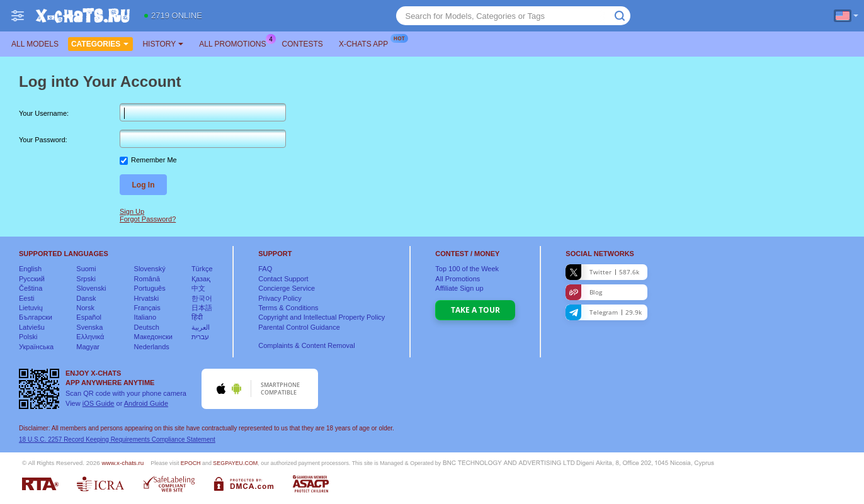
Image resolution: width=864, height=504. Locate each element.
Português (150, 288)
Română (147, 279)
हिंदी (197, 317)
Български (36, 317)
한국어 (202, 298)
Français (147, 308)
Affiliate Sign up (459, 288)
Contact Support (283, 279)
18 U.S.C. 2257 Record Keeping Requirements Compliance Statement (117, 440)
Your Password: (43, 140)
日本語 (202, 308)
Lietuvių (31, 308)
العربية (201, 327)
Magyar (88, 347)
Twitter (602, 272)
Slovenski (91, 288)
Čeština (31, 288)
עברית (200, 337)
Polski (28, 337)
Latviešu (32, 327)
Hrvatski (147, 298)
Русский (32, 279)
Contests (303, 44)
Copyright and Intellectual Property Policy (321, 317)
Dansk (86, 298)
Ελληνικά (90, 337)
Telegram (604, 312)
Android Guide (146, 403)
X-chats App (367, 43)
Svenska (89, 327)
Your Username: (44, 113)
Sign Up (132, 211)
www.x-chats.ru (122, 463)
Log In (144, 185)
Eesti (26, 298)
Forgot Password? (148, 219)
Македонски (153, 337)
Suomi (86, 269)
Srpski (86, 279)
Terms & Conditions (288, 308)
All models (35, 44)
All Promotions (236, 43)
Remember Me (154, 160)
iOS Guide (99, 403)
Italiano (145, 317)
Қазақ (201, 279)
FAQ (265, 269)
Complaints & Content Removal (306, 345)
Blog (584, 292)
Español (89, 317)
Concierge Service (287, 288)
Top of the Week (467, 269)
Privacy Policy (280, 298)
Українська (36, 347)
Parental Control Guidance (299, 327)
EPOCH (191, 463)
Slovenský (150, 269)
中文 (198, 288)
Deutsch (147, 327)
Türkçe (202, 269)
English (30, 269)
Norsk (85, 308)
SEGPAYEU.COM (235, 463)
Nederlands (152, 347)
